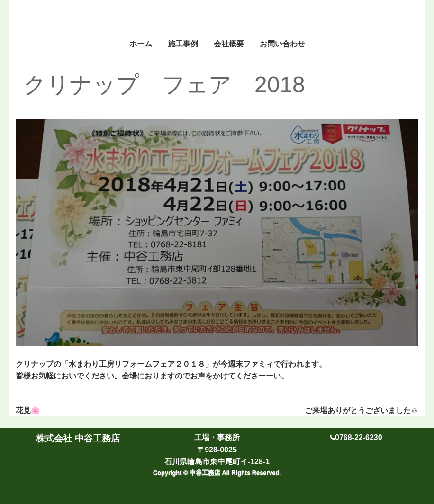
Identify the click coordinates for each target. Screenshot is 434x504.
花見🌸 (28, 410)
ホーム (141, 44)
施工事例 (183, 44)
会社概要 (229, 44)
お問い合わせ (282, 44)
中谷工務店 (206, 472)
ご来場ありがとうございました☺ (362, 410)
